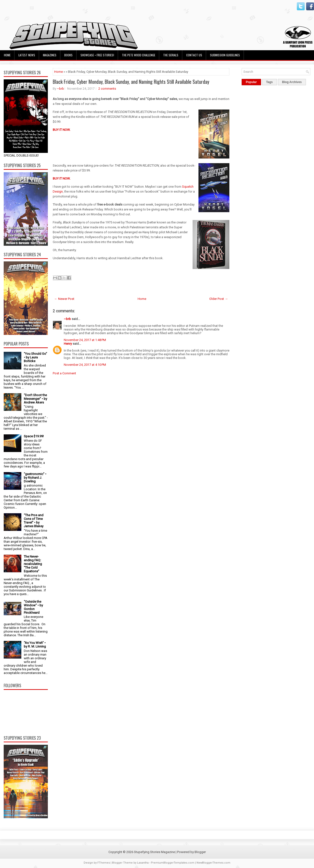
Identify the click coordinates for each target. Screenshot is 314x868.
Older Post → (219, 299)
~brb (60, 89)
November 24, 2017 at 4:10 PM (85, 365)
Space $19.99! (34, 436)
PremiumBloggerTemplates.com (173, 863)
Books (68, 55)
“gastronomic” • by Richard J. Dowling (35, 478)
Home (7, 55)
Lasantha (143, 863)
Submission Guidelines (225, 55)
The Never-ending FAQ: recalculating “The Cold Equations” (33, 564)
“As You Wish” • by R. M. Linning (35, 645)
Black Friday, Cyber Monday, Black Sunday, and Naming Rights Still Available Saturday (131, 82)
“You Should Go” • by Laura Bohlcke (35, 357)
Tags (269, 82)
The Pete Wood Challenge (139, 55)
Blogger (200, 852)
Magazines (50, 55)
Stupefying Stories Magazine (154, 852)
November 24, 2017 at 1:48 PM (85, 340)
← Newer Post (64, 299)
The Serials (171, 55)
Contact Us (194, 55)
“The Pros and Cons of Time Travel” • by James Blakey (34, 521)
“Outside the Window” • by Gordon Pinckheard (33, 607)
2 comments (107, 89)
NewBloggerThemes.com (213, 863)
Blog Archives (292, 82)
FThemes (104, 863)
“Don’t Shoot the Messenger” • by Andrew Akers (35, 399)
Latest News (27, 55)
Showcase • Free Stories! (97, 55)
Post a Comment (64, 373)
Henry (68, 344)
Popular (251, 82)
